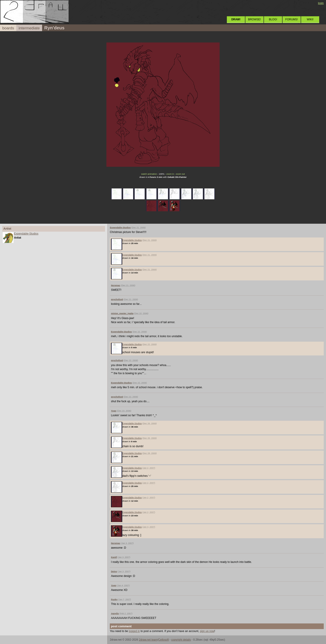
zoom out (180, 174)
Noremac (116, 285)
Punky (114, 599)
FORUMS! (291, 19)
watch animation (149, 174)
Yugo (114, 411)
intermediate (29, 28)
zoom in (170, 174)
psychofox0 (117, 299)
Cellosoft (164, 640)
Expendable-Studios (26, 234)
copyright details (181, 640)
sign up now (207, 631)
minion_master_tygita (122, 313)
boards (8, 28)
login (321, 3)
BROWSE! (255, 19)
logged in (134, 631)
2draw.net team (148, 640)
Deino (114, 571)
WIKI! (310, 19)
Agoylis (115, 613)
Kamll (114, 557)
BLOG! (273, 19)
